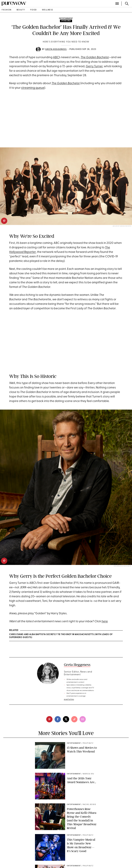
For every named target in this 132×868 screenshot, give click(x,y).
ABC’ (56, 57)
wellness (48, 10)
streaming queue (33, 88)
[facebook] (58, 719)
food (34, 10)
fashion (7, 10)
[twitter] (66, 719)
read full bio (69, 699)
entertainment (66, 18)
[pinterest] (4, 221)
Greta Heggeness (56, 49)
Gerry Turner (94, 66)
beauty (21, 10)
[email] (83, 719)
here (105, 621)
